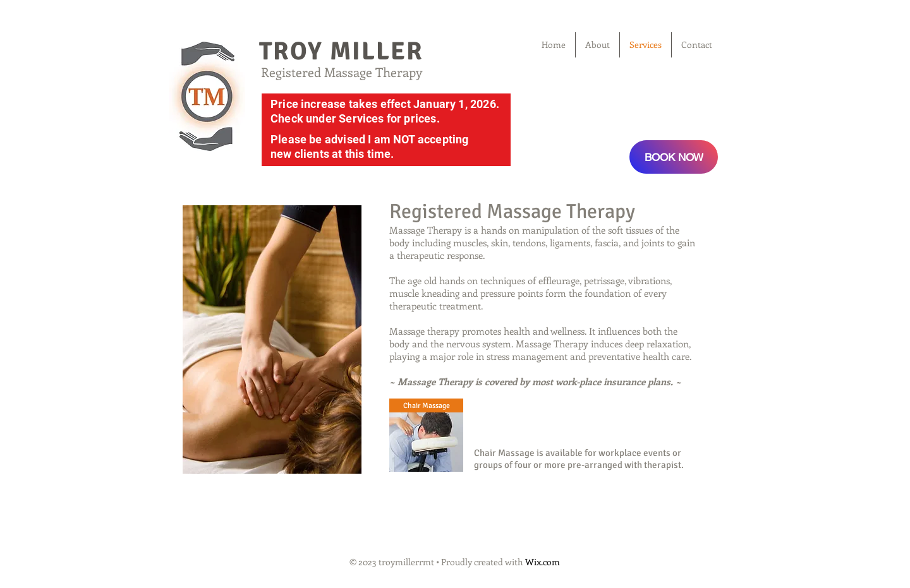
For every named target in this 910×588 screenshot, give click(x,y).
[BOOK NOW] (674, 157)
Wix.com (543, 562)
